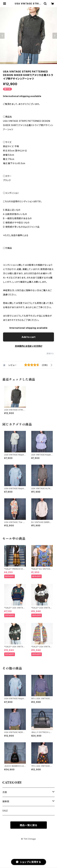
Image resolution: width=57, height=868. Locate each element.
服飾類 (6, 801)
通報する (50, 354)
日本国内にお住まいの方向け (29, 346)
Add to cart (28, 337)
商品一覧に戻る (29, 825)
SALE (5, 811)
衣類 (5, 792)
